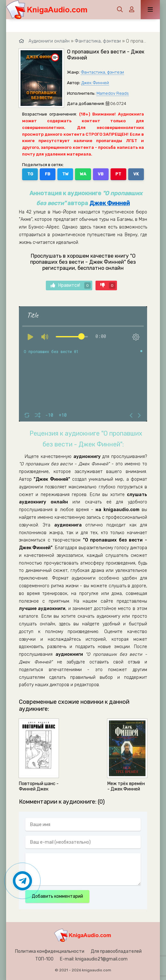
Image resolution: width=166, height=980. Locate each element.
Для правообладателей (116, 951)
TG (30, 174)
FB (48, 174)
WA (83, 174)
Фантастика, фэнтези (102, 72)
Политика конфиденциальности (50, 951)
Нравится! (71, 285)
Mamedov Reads (113, 93)
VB (101, 174)
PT (118, 174)
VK (136, 174)
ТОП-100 (44, 959)
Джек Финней (95, 83)
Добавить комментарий (57, 896)
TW (65, 174)
